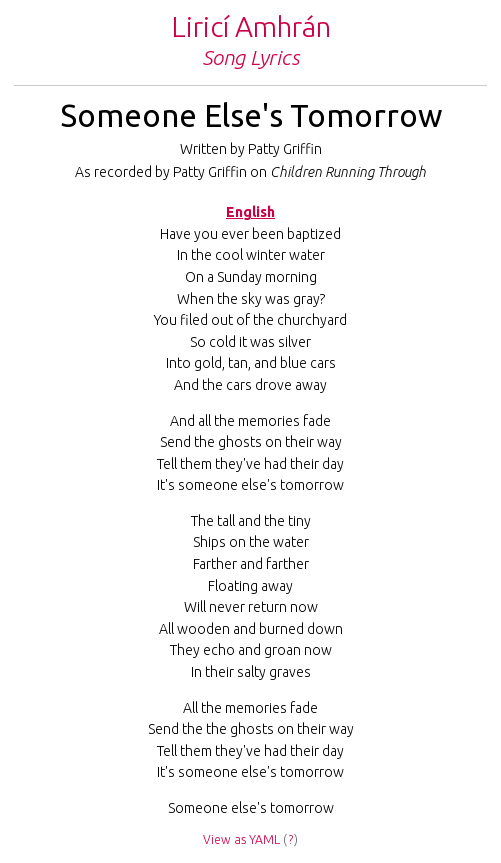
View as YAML (241, 839)
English (250, 212)
